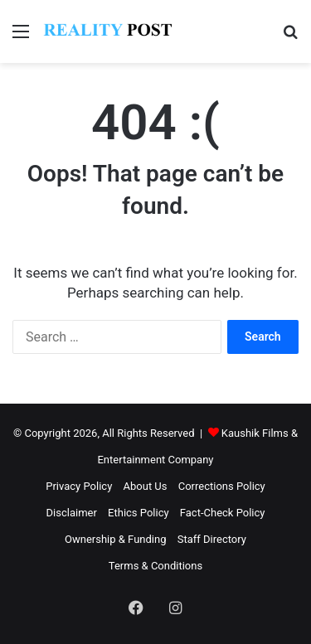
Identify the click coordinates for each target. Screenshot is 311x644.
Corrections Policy (222, 486)
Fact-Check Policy (223, 513)
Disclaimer (72, 513)
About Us (146, 486)
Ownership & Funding (115, 539)
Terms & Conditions (155, 566)
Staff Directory (212, 539)
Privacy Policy (79, 486)
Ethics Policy (138, 513)
